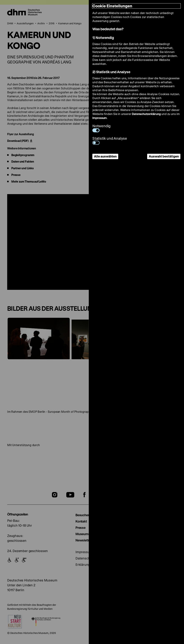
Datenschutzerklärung (146, 114)
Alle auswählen (105, 156)
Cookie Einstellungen (112, 6)
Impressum (100, 118)
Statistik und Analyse (110, 140)
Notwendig (101, 128)
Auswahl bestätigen (164, 156)
